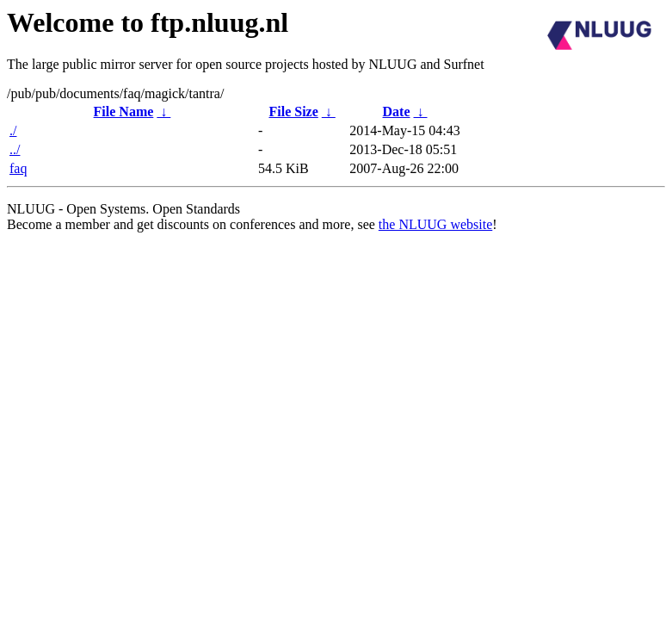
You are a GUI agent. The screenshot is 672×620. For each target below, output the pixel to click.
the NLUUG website (435, 224)
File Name (124, 112)
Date (397, 112)
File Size (293, 112)
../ (15, 149)
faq (18, 168)
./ (13, 130)
